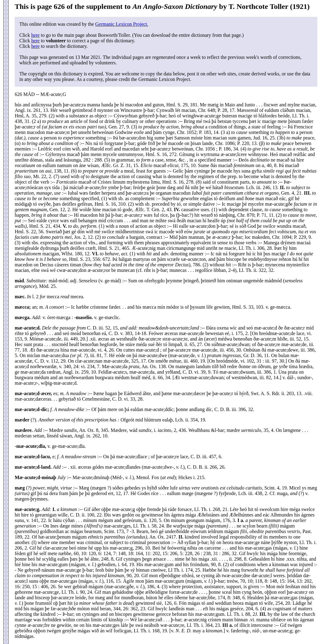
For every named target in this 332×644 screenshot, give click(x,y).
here (36, 35)
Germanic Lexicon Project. (122, 24)
